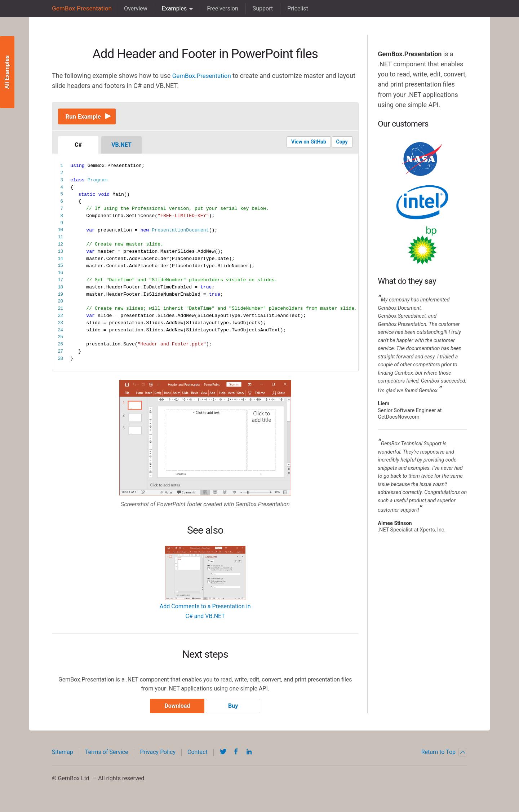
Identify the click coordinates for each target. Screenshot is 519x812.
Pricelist (294, 8)
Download (176, 709)
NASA (422, 159)
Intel (422, 202)
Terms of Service (107, 755)
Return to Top (444, 755)
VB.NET (121, 147)
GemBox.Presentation (80, 8)
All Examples (7, 72)
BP (422, 246)
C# (78, 147)
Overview (132, 8)
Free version (219, 8)
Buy (235, 709)
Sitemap (63, 755)
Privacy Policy (158, 755)
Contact (198, 755)
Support (259, 8)
